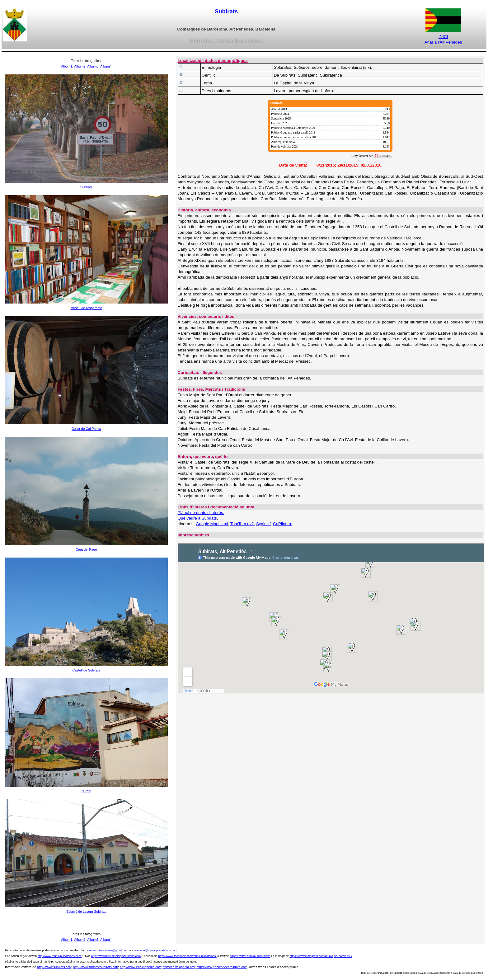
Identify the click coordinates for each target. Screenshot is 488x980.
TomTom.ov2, (243, 524)
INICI (443, 37)
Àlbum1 (67, 66)
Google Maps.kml (212, 524)
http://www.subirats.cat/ (54, 967)
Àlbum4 (106, 66)
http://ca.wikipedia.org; (179, 967)
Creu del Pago (86, 549)
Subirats (226, 11)
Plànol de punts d (194, 513)
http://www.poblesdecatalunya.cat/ (221, 967)
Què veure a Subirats (197, 518)
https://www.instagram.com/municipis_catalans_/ (321, 956)
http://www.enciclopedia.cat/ (140, 967)
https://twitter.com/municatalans (250, 956)
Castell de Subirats (86, 670)
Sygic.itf (263, 524)
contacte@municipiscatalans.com (155, 950)
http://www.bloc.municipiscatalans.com (116, 956)
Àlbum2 (80, 66)
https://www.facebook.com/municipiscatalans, (188, 956)
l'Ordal (86, 791)
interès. (218, 513)
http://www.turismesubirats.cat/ (96, 967)
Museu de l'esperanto (87, 308)
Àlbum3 (93, 66)
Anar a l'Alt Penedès (443, 42)
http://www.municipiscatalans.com (59, 956)
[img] (330, 129)
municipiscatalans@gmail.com (109, 950)
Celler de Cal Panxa (86, 429)
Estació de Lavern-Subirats (86, 912)
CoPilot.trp (283, 524)
